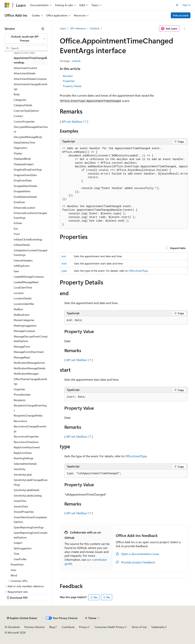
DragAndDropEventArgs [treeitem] (28, 169)
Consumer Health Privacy (109, 627)
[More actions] (184, 29)
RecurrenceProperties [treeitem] (26, 436)
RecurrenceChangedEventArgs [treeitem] (30, 429)
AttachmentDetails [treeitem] (25, 73)
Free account (181, 15)
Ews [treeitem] (16, 229)
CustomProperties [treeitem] (24, 121)
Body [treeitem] (17, 94)
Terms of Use (139, 627)
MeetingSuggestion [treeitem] (25, 326)
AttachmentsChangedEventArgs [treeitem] (31, 87)
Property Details (72, 86)
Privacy (83, 627)
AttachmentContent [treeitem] (25, 68)
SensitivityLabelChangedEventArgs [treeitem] (31, 482)
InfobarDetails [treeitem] (22, 245)
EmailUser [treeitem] (19, 202)
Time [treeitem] (16, 554)
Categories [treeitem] (20, 100)
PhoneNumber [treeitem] (22, 394)
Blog (52, 627)
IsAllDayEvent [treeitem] (22, 266)
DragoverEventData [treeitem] (25, 175)
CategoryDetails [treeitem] (23, 105)
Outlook (95, 28)
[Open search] (177, 5)
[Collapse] (43, 29)
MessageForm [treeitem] (22, 346)
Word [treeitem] (14, 575)
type (64, 271)
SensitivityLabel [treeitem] (23, 475)
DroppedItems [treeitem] (22, 191)
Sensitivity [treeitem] (20, 469)
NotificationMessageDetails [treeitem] (30, 368)
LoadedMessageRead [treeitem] (26, 282)
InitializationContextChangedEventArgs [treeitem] (30, 253)
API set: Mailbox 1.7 (74, 121)
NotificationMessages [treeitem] (26, 374)
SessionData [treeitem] (21, 506)
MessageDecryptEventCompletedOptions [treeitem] (31, 339)
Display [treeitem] (18, 153)
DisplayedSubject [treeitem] (24, 164)
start (64, 263)
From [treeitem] (17, 234)
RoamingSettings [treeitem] (24, 458)
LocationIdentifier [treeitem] (24, 304)
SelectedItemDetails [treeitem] (25, 464)
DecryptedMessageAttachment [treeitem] (31, 129)
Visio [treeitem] (13, 570)
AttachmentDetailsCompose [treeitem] (30, 79)
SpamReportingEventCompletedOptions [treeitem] (30, 535)
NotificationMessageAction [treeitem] (29, 363)
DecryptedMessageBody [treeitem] (28, 137)
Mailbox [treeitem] (18, 309)
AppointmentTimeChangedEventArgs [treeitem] (30, 60)
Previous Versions (35, 627)
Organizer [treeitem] (19, 389)
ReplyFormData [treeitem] (23, 453)
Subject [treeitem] (18, 543)
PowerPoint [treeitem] (17, 564)
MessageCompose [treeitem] (24, 331)
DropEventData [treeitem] (23, 180)
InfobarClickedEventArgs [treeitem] (28, 239)
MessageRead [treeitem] (22, 357)
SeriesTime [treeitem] (20, 501)
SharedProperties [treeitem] (24, 512)
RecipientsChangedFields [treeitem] (28, 415)
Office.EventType (138, 271)
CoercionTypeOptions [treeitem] (26, 111)
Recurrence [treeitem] (20, 421)
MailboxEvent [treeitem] (22, 315)
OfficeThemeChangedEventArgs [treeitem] (30, 381)
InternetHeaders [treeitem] (23, 260)
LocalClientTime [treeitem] (23, 287)
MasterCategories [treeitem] (24, 320)
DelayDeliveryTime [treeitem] (24, 142)
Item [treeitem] (16, 271)
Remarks (68, 76)
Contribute (68, 627)
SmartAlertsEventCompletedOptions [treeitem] (30, 520)
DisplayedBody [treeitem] (22, 159)
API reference (78, 28)
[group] (124, 187)
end (64, 256)
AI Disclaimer (12, 627)
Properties (69, 81)
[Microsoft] (7, 5)
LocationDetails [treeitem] (23, 298)
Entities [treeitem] (18, 223)
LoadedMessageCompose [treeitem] (29, 277)
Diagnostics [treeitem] (20, 148)
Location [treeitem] (19, 293)
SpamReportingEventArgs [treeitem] (29, 527)
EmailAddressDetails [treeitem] (25, 197)
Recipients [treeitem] (20, 400)
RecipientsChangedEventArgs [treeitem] (30, 408)
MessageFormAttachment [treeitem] (29, 352)
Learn (63, 28)
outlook (76, 61)
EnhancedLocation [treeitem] (24, 208)
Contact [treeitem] (18, 116)
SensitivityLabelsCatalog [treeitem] (28, 495)
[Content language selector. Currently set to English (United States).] (22, 618)
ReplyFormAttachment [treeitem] (27, 447)
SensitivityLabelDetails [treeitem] (27, 490)
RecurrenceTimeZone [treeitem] (26, 442)
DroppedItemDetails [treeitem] (25, 186)
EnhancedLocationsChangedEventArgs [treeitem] (30, 215)
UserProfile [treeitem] (20, 559)
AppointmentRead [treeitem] (24, 52)
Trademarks (158, 627)
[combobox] (26, 39)
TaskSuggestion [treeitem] (23, 548)
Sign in (186, 5)
